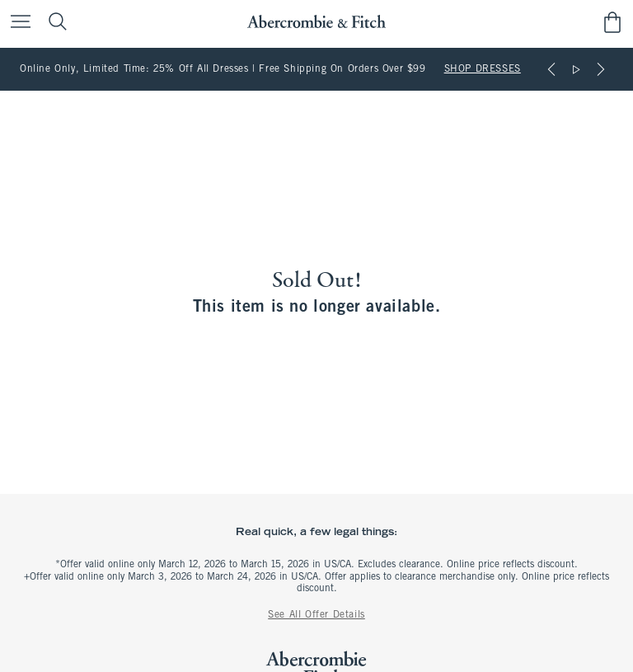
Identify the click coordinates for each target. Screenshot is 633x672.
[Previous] (551, 69)
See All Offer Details (316, 615)
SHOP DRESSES (483, 69)
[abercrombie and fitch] (316, 22)
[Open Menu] (16, 23)
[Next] (601, 69)
